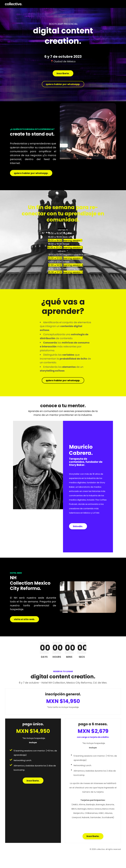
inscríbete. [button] (63, 74)
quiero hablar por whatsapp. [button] (63, 84)
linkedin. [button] (78, 536)
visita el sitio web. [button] (24, 630)
